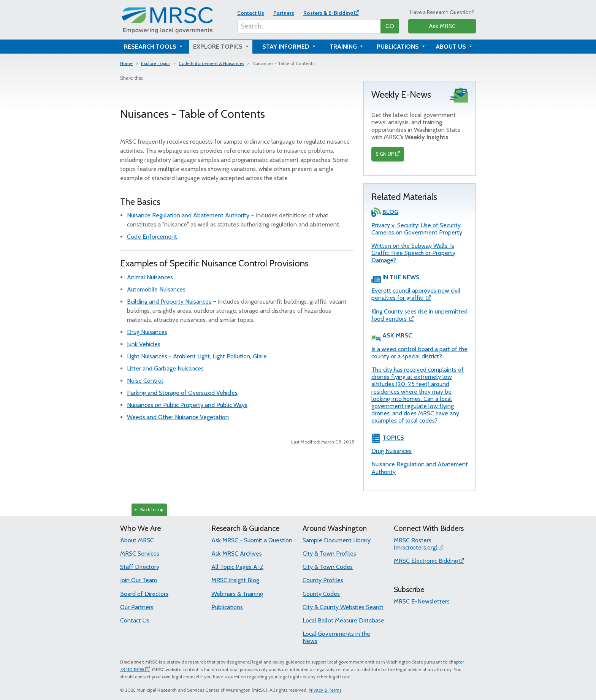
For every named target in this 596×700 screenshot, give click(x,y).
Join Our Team (139, 580)
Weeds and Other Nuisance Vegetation (178, 417)
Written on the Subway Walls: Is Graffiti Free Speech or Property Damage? (413, 253)
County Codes (321, 594)
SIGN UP (385, 154)
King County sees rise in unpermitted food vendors (419, 315)
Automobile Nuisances (156, 289)
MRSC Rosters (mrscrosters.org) (416, 544)
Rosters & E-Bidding (328, 13)
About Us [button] (452, 47)
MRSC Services (140, 554)
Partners (284, 13)
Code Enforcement (152, 237)
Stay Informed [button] (287, 47)
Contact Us (251, 13)
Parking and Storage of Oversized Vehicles (182, 393)
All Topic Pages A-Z (237, 567)
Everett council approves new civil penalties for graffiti (416, 294)
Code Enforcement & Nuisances (211, 63)
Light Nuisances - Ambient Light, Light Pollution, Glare (197, 356)
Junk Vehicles (144, 344)
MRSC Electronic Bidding (426, 561)
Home (126, 63)
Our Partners (137, 607)
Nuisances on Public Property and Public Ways (187, 405)
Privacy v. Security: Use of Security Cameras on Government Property (417, 229)
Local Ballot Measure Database (343, 620)
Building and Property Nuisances (169, 302)
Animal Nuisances (150, 277)
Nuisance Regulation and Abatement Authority (188, 215)
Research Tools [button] (151, 47)
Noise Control (145, 381)
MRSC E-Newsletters (422, 601)
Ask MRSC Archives (237, 554)
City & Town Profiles (329, 554)
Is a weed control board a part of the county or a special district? (419, 353)
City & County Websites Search (343, 607)
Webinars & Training (237, 594)
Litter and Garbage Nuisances (165, 368)
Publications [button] (399, 47)
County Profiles (323, 580)
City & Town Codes (328, 567)
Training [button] (344, 47)
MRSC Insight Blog (235, 580)
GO (390, 26)
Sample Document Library (337, 540)
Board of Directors (144, 594)
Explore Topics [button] (219, 47)
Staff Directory (140, 567)
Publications (227, 607)
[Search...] (309, 26)
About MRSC (137, 540)
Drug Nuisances (147, 332)
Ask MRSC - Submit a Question (252, 540)
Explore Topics (156, 63)
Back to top (149, 509)
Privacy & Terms (325, 690)
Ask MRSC (442, 26)
